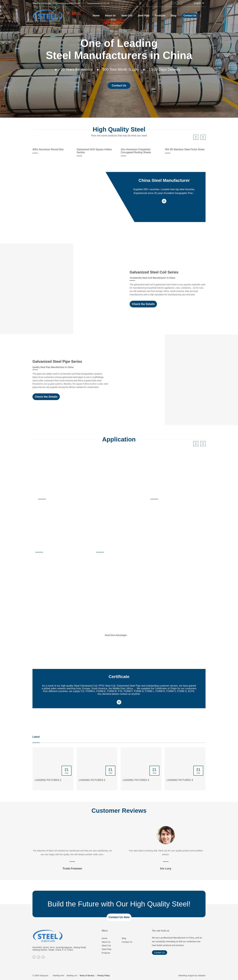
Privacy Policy (104, 976)
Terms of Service (87, 976)
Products (106, 953)
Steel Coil (106, 946)
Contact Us (190, 16)
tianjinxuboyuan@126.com (69, 3)
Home (105, 938)
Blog (124, 938)
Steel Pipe (107, 949)
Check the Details (143, 304)
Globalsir (202, 976)
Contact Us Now (119, 917)
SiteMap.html (58, 976)
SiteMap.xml (72, 976)
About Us (106, 942)
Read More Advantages (121, 636)
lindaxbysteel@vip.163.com (99, 3)
